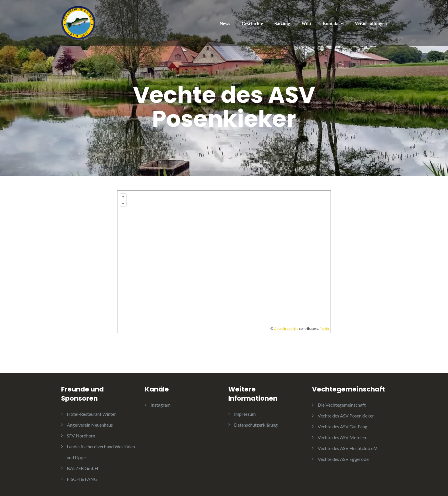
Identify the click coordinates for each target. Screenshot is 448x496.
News (225, 24)
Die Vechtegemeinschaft (342, 405)
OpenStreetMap (286, 329)
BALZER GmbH (83, 468)
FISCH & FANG (82, 479)
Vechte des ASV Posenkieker (346, 416)
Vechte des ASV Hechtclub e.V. (348, 448)
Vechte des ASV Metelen (342, 437)
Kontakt (331, 24)
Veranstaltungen (371, 24)
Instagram (161, 405)
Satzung (282, 24)
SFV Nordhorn (81, 436)
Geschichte (252, 24)
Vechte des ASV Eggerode (343, 459)
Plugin (324, 329)
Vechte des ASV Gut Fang (343, 426)
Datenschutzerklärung (256, 425)
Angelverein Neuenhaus (90, 425)
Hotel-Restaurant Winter (91, 414)
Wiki (306, 24)
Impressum (245, 414)
